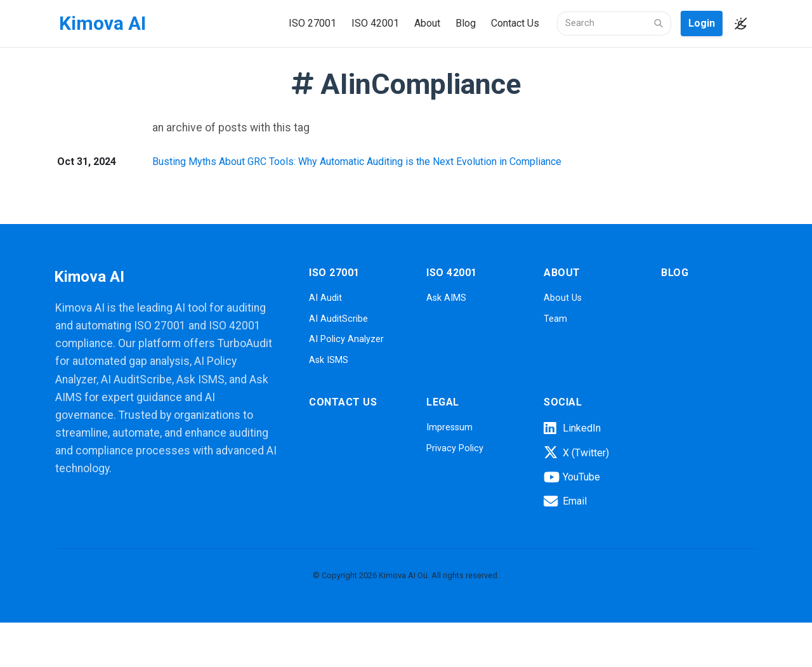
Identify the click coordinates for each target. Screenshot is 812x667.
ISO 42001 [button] (375, 23)
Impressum (449, 427)
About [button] (427, 23)
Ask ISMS (329, 360)
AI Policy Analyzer (346, 339)
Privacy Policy (455, 448)
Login (702, 23)
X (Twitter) (576, 452)
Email (565, 501)
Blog (466, 23)
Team (555, 319)
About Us (563, 298)
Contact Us (515, 23)
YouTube (572, 477)
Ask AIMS (446, 298)
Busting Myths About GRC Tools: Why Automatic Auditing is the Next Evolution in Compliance (357, 162)
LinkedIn (572, 428)
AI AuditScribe (338, 319)
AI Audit (325, 298)
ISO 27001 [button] (312, 23)
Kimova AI (102, 23)
